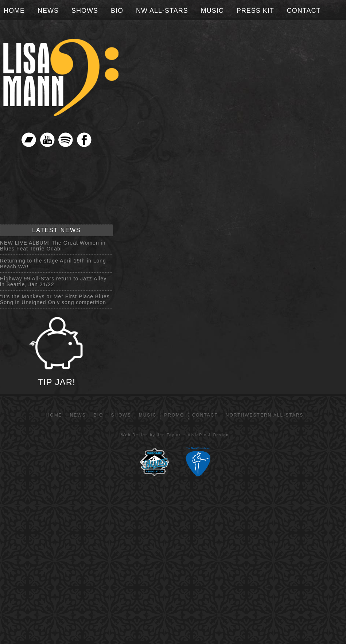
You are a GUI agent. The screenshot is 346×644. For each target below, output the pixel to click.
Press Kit (255, 11)
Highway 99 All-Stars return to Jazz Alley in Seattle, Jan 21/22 (53, 281)
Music (212, 11)
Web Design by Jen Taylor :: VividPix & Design (175, 435)
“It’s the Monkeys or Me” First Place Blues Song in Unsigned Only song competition (55, 299)
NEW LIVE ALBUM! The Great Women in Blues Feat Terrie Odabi (53, 246)
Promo (174, 415)
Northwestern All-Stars (265, 415)
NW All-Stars (162, 11)
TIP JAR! (57, 351)
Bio (117, 11)
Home (14, 11)
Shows (85, 11)
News (48, 11)
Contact (304, 11)
